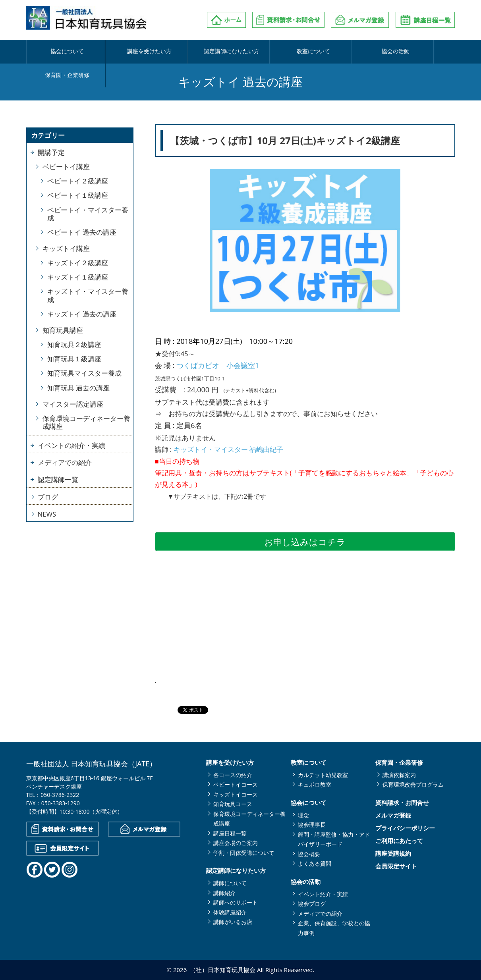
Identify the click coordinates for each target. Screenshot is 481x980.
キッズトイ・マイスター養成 (88, 295)
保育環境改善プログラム (413, 784)
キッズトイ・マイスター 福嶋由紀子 (228, 449)
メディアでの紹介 (65, 462)
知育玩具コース (233, 804)
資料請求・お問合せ (402, 803)
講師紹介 (224, 893)
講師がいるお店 (233, 922)
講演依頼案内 (399, 775)
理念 (303, 815)
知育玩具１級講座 (74, 359)
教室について (275, 52)
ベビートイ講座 (66, 167)
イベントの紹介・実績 (71, 445)
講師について (230, 883)
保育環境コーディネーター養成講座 (86, 422)
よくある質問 (315, 863)
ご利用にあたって (399, 841)
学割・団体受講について (244, 853)
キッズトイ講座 (66, 248)
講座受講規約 (393, 854)
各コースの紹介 (233, 775)
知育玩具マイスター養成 (84, 373)
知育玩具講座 (63, 330)
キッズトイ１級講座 (78, 277)
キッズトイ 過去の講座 (82, 314)
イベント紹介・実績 (323, 894)
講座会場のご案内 (236, 843)
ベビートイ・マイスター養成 (88, 214)
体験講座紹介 (230, 912)
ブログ (48, 497)
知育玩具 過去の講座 (78, 388)
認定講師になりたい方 (204, 52)
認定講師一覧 (58, 479)
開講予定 (51, 152)
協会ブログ (312, 904)
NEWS (47, 514)
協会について (62, 52)
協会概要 (309, 854)
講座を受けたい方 (133, 52)
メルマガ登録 (393, 815)
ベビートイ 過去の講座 (82, 232)
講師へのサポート (236, 902)
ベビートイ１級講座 (78, 195)
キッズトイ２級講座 (78, 263)
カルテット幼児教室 (323, 775)
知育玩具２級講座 (74, 344)
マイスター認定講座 (73, 404)
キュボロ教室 (315, 784)
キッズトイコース (236, 794)
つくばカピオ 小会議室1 (218, 365)
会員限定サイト (396, 866)
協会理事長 (312, 825)
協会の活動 (347, 52)
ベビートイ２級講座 (78, 181)
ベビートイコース (236, 784)
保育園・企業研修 (417, 52)
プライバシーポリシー (405, 828)
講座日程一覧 (230, 833)
